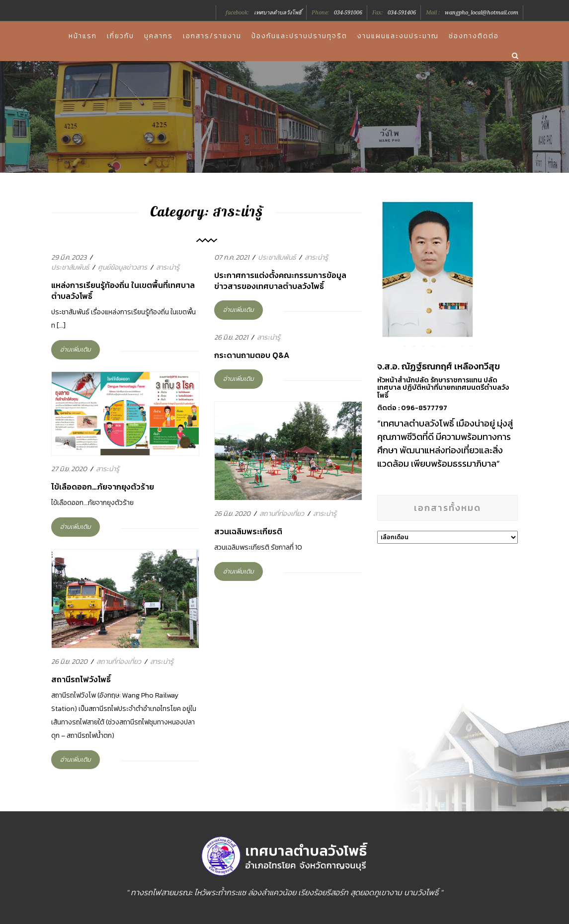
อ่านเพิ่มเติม (76, 349)
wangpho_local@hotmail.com (482, 13)
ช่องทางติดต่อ (474, 36)
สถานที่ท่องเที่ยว (282, 514)
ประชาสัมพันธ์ (70, 267)
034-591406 (402, 13)
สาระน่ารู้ (168, 267)
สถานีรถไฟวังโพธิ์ (81, 679)
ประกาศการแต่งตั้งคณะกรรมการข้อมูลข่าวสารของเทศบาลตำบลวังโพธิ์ (280, 281)
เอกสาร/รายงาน (212, 36)
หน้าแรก (83, 36)
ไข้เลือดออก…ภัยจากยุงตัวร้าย (103, 487)
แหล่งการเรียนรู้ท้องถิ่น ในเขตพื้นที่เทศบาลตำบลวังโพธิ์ (123, 290)
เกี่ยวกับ (121, 36)
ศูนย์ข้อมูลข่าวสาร (122, 267)
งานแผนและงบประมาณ (398, 36)
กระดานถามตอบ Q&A (252, 355)
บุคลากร (159, 36)
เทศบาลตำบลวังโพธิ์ (278, 13)
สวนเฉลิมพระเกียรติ (248, 531)
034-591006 (348, 13)
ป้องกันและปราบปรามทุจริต (299, 36)
